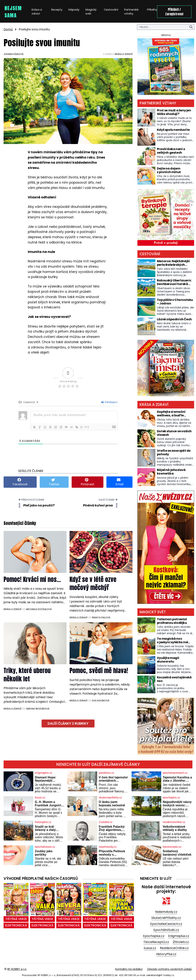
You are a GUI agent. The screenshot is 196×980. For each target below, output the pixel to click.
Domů (8, 29)
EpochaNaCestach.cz (166, 924)
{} (82, 427)
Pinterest (88, 482)
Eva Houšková (101, 701)
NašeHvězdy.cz (166, 912)
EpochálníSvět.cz (166, 930)
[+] (87, 427)
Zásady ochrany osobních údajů (169, 969)
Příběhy (152, 10)
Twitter (54, 482)
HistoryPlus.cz (166, 954)
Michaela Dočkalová (39, 609)
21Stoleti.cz (181, 942)
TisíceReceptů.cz (156, 942)
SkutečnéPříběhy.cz (166, 918)
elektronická (16, 925)
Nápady (74, 10)
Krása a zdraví (37, 12)
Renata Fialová (101, 618)
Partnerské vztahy (131, 12)
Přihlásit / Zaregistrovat (174, 12)
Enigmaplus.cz (179, 936)
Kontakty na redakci (129, 969)
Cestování (111, 10)
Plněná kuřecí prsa (98, 505)
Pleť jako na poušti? (39, 505)
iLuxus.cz (150, 948)
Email (119, 482)
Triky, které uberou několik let (27, 675)
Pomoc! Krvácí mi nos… (32, 579)
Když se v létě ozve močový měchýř (93, 583)
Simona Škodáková (38, 709)
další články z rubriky (68, 723)
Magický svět (91, 12)
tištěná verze (16, 919)
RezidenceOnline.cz (174, 948)
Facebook (20, 482)
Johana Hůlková (14, 54)
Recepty (57, 10)
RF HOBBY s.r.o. (17, 969)
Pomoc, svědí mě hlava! (99, 671)
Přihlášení (109, 402)
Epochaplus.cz (154, 936)
